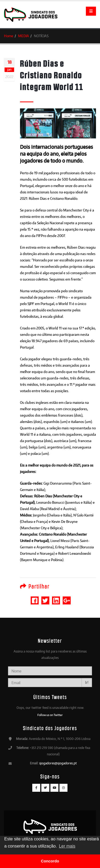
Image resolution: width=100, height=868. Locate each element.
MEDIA (24, 36)
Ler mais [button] (67, 846)
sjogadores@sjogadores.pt (58, 763)
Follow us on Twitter (50, 715)
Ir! (87, 682)
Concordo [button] (50, 861)
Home (9, 36)
